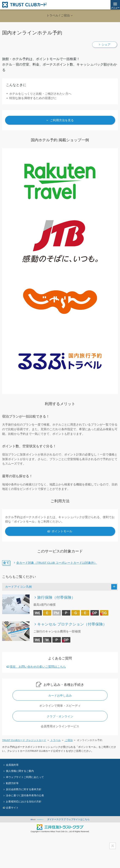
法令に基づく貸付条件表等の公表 (25, 795)
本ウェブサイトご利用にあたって (25, 777)
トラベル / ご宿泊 (58, 15)
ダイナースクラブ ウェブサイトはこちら (60, 819)
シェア (106, 45)
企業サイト (12, 808)
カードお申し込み (60, 695)
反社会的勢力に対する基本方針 (24, 789)
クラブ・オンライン (60, 716)
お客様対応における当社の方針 (24, 801)
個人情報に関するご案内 (20, 771)
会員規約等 (12, 765)
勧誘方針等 (12, 783)
